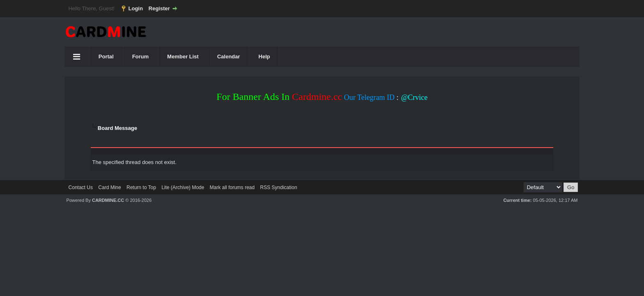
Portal (106, 57)
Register (159, 8)
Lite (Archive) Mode (183, 187)
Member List (183, 57)
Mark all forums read (232, 187)
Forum (140, 57)
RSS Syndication (278, 187)
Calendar (229, 57)
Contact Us (81, 187)
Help (264, 57)
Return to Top (141, 187)
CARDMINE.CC (108, 200)
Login (136, 8)
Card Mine (109, 187)
